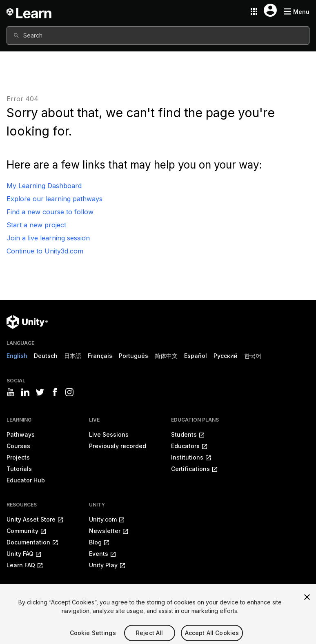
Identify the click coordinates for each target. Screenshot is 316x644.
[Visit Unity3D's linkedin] (25, 392)
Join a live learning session (48, 238)
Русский (226, 356)
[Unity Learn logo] (29, 11)
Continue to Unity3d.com (45, 251)
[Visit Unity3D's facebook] (55, 392)
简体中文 (166, 356)
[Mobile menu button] (296, 12)
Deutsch (46, 356)
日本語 (73, 356)
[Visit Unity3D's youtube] (11, 392)
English (17, 356)
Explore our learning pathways (55, 199)
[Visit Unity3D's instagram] (69, 392)
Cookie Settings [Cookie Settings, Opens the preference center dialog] (93, 639)
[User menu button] (270, 10)
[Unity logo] (27, 322)
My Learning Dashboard (44, 186)
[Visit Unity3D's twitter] (40, 392)
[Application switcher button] (254, 11)
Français (100, 356)
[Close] (307, 603)
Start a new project (36, 225)
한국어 (253, 356)
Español (196, 356)
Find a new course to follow (50, 212)
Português (134, 356)
